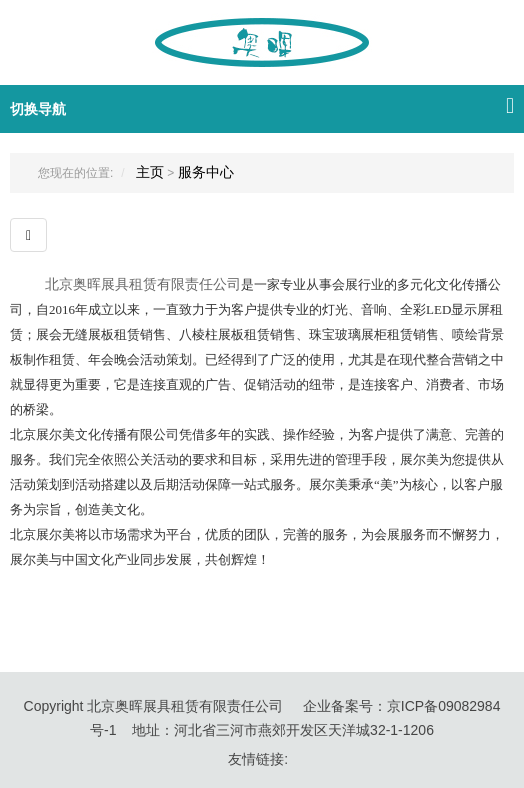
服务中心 (206, 172)
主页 (150, 172)
